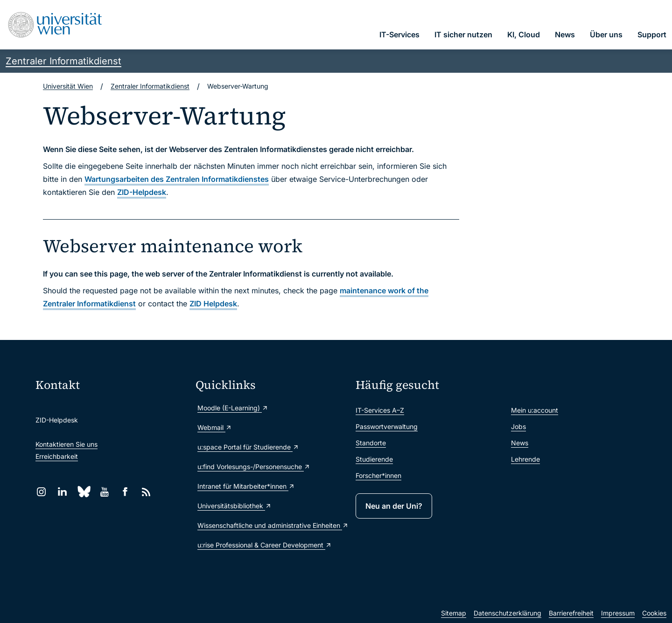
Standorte (371, 443)
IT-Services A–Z (380, 410)
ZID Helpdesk (213, 304)
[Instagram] (41, 492)
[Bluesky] (83, 492)
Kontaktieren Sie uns (66, 444)
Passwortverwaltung (387, 426)
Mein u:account (535, 410)
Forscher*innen (378, 475)
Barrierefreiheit (571, 613)
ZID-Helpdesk (142, 192)
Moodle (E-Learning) (233, 408)
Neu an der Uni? (394, 506)
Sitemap (454, 613)
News (520, 443)
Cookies (654, 613)
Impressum (618, 613)
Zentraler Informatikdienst (63, 61)
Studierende (374, 459)
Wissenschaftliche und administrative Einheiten (272, 525)
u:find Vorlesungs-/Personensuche (254, 467)
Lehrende (525, 459)
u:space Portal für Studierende (248, 447)
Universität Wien (68, 86)
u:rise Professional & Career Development (265, 545)
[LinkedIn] (62, 492)
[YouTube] (104, 492)
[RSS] (146, 492)
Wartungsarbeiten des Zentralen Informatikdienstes (177, 179)
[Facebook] (125, 492)
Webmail (215, 427)
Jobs (518, 426)
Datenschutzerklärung (507, 613)
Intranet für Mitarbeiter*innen (246, 486)
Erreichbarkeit (57, 456)
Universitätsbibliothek (234, 506)
